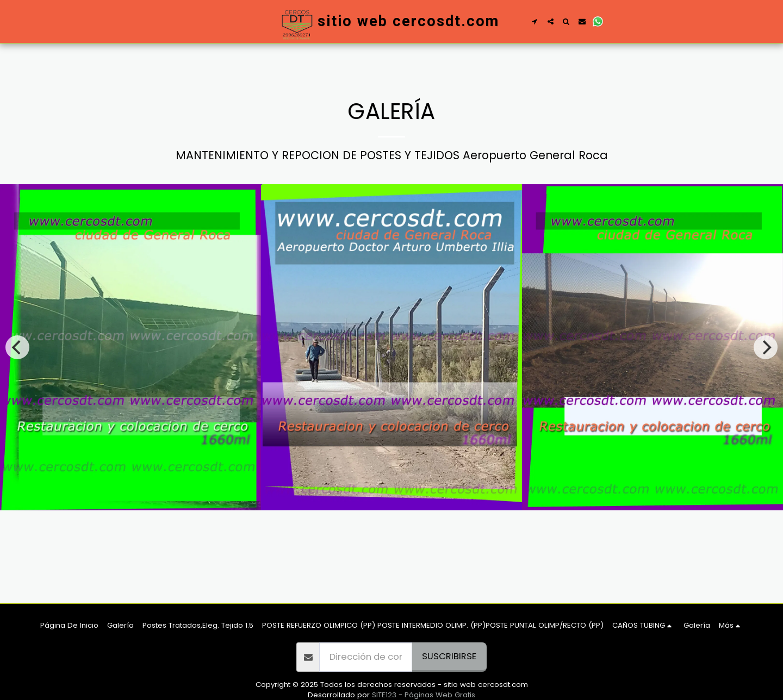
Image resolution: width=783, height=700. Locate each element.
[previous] (17, 347)
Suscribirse (449, 656)
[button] (535, 21)
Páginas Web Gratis (440, 695)
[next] (766, 347)
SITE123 (384, 695)
